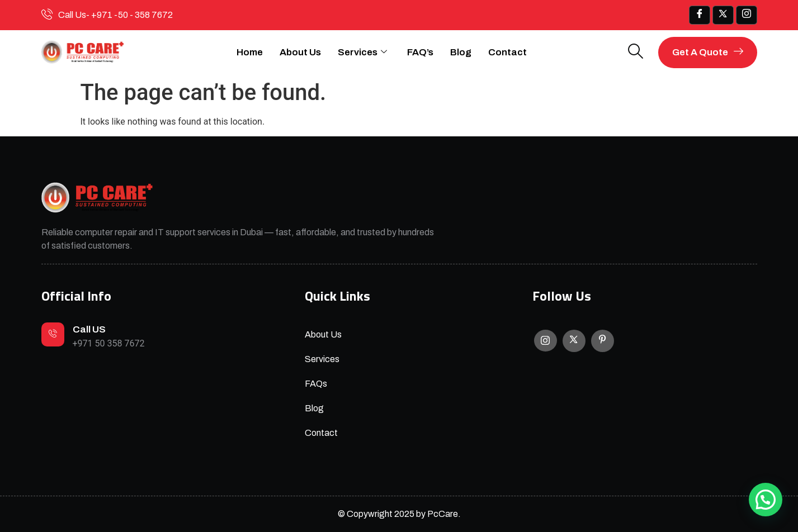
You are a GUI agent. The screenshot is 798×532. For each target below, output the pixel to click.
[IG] (747, 15)
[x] (723, 15)
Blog (461, 52)
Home (250, 52)
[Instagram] (546, 341)
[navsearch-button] (636, 52)
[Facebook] (700, 15)
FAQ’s (420, 52)
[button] (766, 500)
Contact (507, 52)
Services (362, 53)
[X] (574, 341)
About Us (300, 52)
